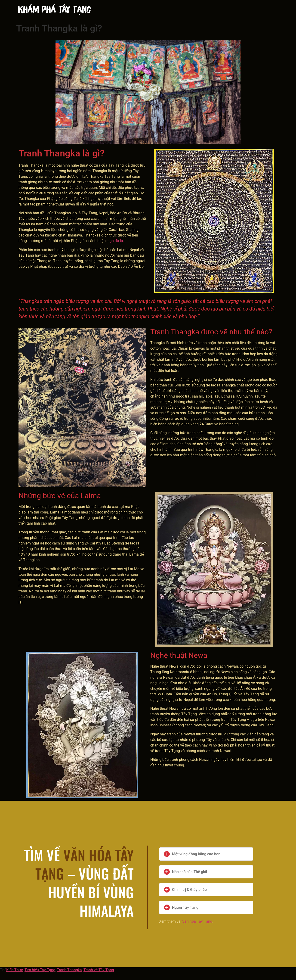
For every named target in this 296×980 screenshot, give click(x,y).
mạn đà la (115, 241)
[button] (206, 854)
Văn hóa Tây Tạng (197, 921)
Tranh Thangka (69, 970)
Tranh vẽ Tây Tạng (99, 970)
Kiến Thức (15, 970)
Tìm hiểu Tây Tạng (40, 970)
